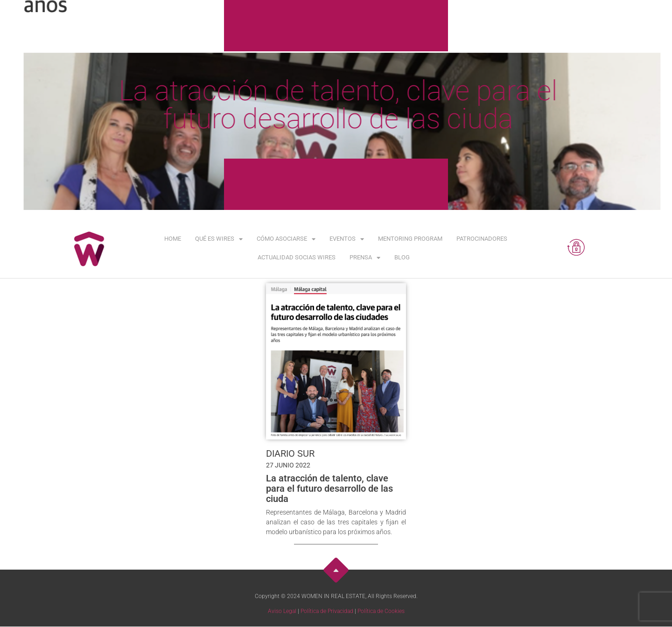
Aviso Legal (282, 611)
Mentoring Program (410, 239)
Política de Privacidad (327, 611)
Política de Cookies (381, 611)
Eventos (347, 239)
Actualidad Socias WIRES (297, 257)
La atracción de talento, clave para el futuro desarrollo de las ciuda (329, 488)
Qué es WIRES (219, 239)
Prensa (365, 258)
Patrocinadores (482, 239)
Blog (402, 257)
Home (173, 239)
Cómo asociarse (286, 239)
